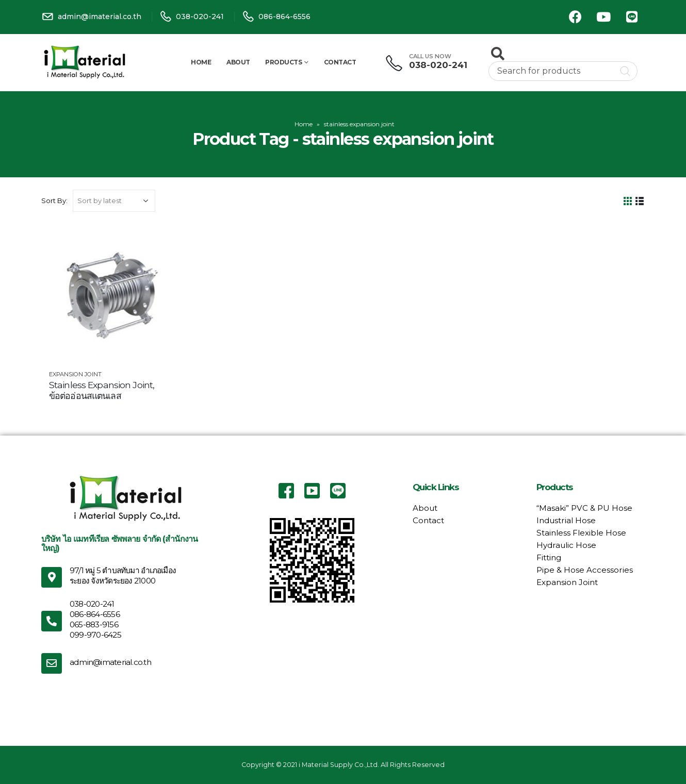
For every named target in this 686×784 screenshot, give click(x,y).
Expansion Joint (75, 374)
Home (201, 62)
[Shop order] (114, 201)
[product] (111, 294)
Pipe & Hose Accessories (585, 570)
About (238, 62)
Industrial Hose (566, 520)
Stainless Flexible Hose (581, 533)
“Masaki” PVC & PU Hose (584, 508)
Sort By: (54, 201)
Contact (340, 62)
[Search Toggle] (498, 54)
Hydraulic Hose (566, 545)
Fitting (549, 557)
